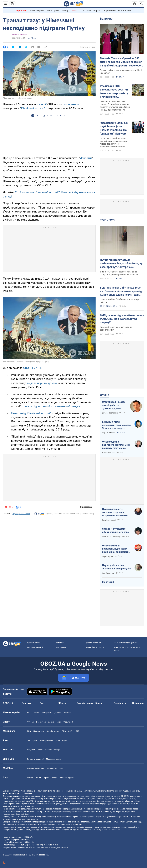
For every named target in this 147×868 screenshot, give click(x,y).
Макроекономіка (54, 759)
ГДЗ (29, 731)
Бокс (59, 722)
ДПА (64, 731)
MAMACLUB (52, 768)
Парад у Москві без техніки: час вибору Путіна (117, 567)
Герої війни (21, 10)
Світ (42, 703)
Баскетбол (41, 722)
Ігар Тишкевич (108, 573)
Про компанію (34, 643)
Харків (37, 713)
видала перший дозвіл (42, 383)
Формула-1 (68, 722)
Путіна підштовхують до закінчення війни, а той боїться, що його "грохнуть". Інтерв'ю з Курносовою (122, 264)
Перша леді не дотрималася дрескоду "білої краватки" (121, 72)
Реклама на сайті (35, 647)
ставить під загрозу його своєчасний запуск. (51, 406)
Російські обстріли (91, 10)
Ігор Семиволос (109, 433)
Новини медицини (36, 768)
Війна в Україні (37, 10)
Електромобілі (46, 740)
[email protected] (37, 847)
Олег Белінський (109, 520)
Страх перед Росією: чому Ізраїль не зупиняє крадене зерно (114, 405)
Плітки (38, 778)
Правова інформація (94, 643)
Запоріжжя (47, 713)
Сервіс (65, 740)
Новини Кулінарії (53, 750)
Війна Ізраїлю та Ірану (58, 10)
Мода (54, 778)
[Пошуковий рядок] (141, 4)
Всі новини (138, 703)
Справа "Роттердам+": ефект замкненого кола (115, 530)
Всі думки (107, 582)
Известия (86, 158)
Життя (62, 703)
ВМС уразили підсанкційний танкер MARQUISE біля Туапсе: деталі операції (122, 319)
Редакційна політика (21, 514)
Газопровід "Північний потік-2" (31, 413)
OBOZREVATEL (32, 368)
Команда (60, 643)
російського (71, 104)
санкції (42, 104)
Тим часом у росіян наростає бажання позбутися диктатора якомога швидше (119, 273)
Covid (62, 768)
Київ (29, 713)
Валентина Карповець (111, 537)
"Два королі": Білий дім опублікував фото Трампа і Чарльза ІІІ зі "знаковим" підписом (114, 128)
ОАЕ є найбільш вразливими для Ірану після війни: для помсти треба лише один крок (115, 549)
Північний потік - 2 (33, 108)
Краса (47, 778)
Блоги (99, 703)
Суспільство (120, 703)
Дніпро (58, 713)
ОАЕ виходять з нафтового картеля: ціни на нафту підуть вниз (116, 445)
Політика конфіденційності (126, 643)
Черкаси (67, 713)
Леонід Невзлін (109, 453)
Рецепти (31, 750)
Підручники (39, 731)
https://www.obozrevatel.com (100, 791)
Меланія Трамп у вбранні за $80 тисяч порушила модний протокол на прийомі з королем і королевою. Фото (122, 62)
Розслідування (85, 703)
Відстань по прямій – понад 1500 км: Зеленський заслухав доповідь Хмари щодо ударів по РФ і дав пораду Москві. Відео (122, 291)
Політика (26, 703)
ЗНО (70, 731)
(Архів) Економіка (55, 514)
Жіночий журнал (67, 778)
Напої (40, 750)
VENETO (75, 10)
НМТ (77, 731)
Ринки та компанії (19, 35)
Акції (58, 740)
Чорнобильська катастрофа (117, 10)
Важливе (106, 19)
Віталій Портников (110, 413)
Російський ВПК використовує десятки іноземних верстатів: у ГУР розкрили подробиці (114, 92)
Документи (61, 647)
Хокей (51, 722)
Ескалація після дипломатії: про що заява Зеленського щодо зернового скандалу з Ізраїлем (116, 425)
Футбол (30, 722)
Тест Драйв (32, 740)
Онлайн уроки (53, 731)
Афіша (30, 778)
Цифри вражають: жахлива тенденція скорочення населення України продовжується (115, 512)
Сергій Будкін (108, 557)
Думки (105, 395)
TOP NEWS (107, 220)
